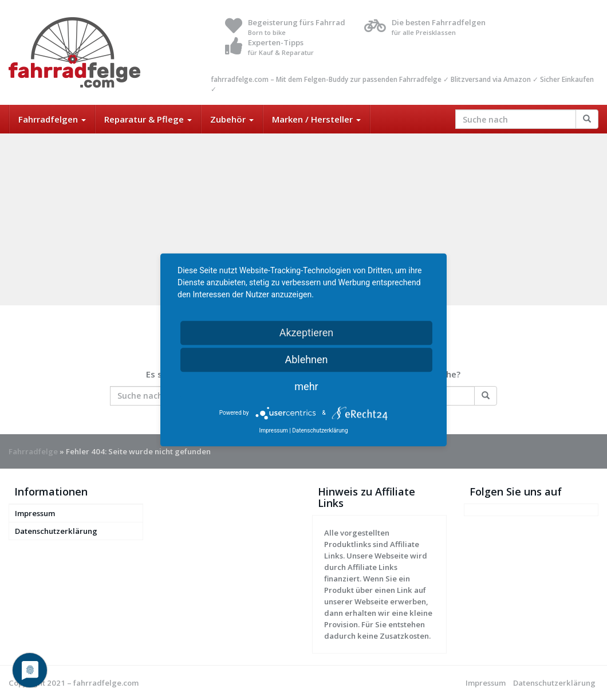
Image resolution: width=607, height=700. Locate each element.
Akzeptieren (307, 333)
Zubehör (232, 119)
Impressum (35, 513)
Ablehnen (306, 359)
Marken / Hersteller (316, 119)
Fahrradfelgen (52, 119)
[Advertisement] (303, 219)
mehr (306, 386)
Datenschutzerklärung (56, 531)
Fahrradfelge (33, 451)
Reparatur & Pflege (148, 119)
